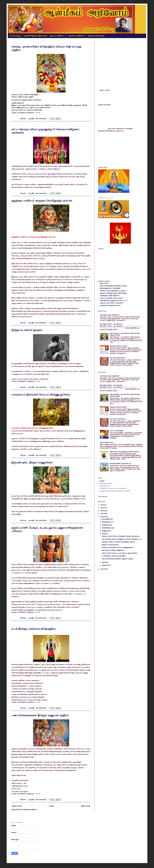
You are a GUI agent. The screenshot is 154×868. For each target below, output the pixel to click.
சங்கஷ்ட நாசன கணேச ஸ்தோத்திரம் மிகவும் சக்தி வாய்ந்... (121, 536)
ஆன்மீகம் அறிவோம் (76, 36)
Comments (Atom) (29, 810)
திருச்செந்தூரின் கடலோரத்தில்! (110, 288)
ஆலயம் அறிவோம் (57, 36)
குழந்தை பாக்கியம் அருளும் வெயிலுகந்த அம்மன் (42, 201)
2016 (102, 511)
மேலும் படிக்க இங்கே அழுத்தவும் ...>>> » (26, 113)
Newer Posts (17, 806)
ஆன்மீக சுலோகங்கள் (96, 36)
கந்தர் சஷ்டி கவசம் (106, 484)
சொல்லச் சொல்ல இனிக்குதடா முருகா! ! (113, 291)
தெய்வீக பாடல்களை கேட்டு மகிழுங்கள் (113, 488)
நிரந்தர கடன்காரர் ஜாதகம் (27, 330)
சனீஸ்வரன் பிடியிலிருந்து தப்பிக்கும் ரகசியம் (124, 452)
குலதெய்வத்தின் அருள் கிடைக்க (120, 464)
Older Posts (86, 806)
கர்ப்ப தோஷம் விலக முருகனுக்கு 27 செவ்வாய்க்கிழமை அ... (122, 539)
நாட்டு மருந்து (15, 36)
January (105, 565)
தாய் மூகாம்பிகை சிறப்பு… (118, 358)
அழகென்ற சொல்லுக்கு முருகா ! (110, 305)
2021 (102, 508)
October (105, 525)
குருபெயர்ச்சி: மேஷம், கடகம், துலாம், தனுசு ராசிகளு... (120, 553)
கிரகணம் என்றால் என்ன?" (119, 346)
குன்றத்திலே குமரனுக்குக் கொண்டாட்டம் (113, 301)
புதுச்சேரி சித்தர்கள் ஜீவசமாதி (35, 36)
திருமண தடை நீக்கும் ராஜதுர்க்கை (32, 462)
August (105, 531)
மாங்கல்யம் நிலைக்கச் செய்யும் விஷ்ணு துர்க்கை (41, 395)
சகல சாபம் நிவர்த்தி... (117, 431)
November (106, 522)
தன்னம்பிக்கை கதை (106, 442)
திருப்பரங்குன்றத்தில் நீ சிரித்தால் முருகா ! (114, 286)
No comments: (41, 119)
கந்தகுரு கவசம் (105, 486)
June (104, 534)
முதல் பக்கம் (104, 283)
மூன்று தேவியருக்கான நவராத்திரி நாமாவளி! (115, 491)
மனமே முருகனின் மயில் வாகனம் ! (112, 298)
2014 (102, 517)
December (106, 519)
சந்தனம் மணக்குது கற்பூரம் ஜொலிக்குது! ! (114, 293)
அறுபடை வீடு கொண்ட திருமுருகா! (112, 303)
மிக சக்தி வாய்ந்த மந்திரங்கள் (110, 315)
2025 (102, 505)
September (107, 528)
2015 (102, 514)
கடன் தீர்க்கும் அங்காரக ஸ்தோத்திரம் (34, 629)
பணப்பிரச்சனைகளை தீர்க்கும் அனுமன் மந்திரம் (40, 715)
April (104, 562)
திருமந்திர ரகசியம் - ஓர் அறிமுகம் (111, 324)
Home (51, 806)
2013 (102, 569)
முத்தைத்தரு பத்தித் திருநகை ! (110, 296)
